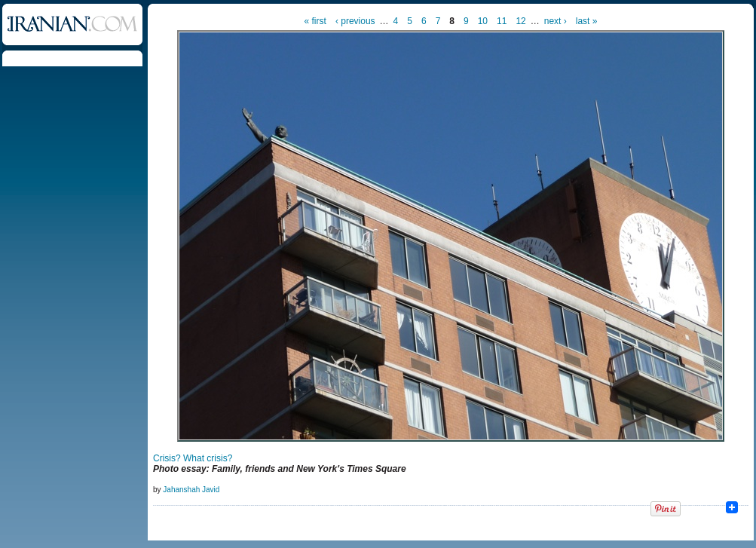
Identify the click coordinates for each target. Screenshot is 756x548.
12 (520, 21)
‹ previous (355, 21)
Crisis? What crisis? (193, 458)
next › (556, 21)
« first (315, 21)
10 (483, 21)
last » (587, 21)
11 (502, 21)
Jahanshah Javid (191, 490)
